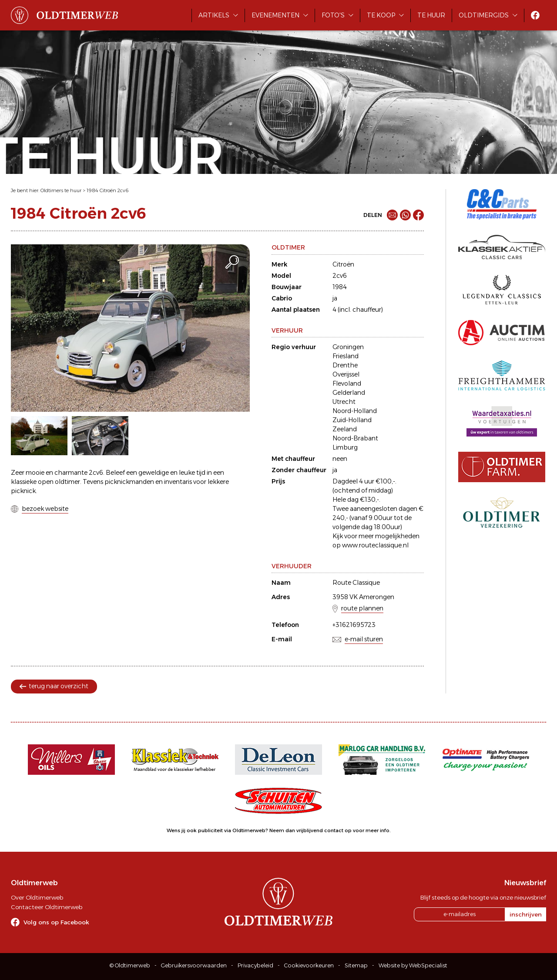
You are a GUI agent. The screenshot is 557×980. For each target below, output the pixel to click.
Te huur (431, 15)
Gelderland (349, 393)
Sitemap (356, 965)
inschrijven (526, 914)
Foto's (333, 15)
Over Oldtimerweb (37, 897)
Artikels (214, 15)
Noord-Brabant (355, 438)
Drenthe (345, 365)
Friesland (346, 356)
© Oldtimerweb (130, 965)
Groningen (348, 347)
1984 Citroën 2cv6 (108, 190)
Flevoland (347, 383)
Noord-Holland (355, 411)
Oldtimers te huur (61, 190)
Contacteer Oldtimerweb (47, 907)
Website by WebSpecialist (413, 965)
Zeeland (345, 429)
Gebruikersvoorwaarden (194, 965)
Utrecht (344, 402)
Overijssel (346, 374)
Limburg (345, 447)
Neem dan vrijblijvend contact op (310, 830)
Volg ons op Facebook (56, 922)
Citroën (343, 264)
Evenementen (275, 15)
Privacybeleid (255, 965)
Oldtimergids (484, 15)
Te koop (381, 15)
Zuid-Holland (352, 420)
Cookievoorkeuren (309, 965)
